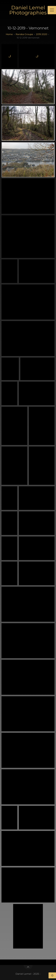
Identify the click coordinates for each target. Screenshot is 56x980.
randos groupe (24, 34)
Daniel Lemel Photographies (28, 10)
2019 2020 (42, 34)
